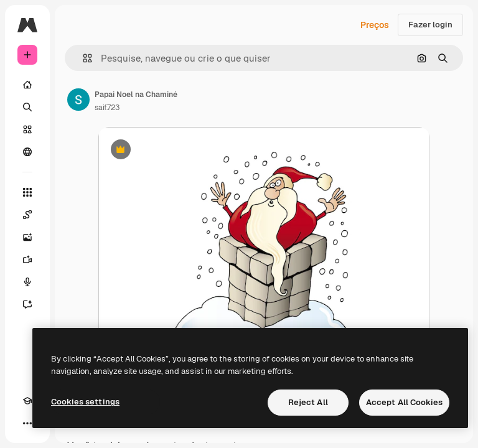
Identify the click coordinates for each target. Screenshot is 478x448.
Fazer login (430, 25)
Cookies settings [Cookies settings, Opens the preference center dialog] (85, 402)
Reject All (308, 402)
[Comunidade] (27, 152)
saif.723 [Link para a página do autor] (107, 108)
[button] (82, 58)
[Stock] (27, 129)
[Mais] (27, 423)
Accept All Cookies (404, 402)
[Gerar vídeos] (27, 259)
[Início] (27, 85)
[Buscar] (27, 107)
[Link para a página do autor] (78, 100)
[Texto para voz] (27, 282)
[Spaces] (27, 215)
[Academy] (27, 401)
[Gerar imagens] (27, 237)
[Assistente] (27, 304)
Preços (375, 25)
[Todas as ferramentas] (27, 192)
